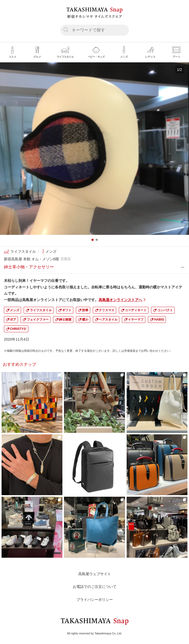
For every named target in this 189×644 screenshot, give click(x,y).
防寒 (85, 310)
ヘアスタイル (108, 320)
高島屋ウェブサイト (95, 574)
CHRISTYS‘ (18, 329)
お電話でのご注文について (95, 587)
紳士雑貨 (65, 320)
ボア (13, 320)
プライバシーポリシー (95, 600)
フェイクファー (38, 320)
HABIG (159, 320)
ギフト (67, 310)
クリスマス (107, 310)
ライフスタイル (41, 310)
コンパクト (165, 310)
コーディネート (136, 310)
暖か (85, 320)
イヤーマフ (136, 320)
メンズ (15, 310)
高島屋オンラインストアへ (120, 300)
